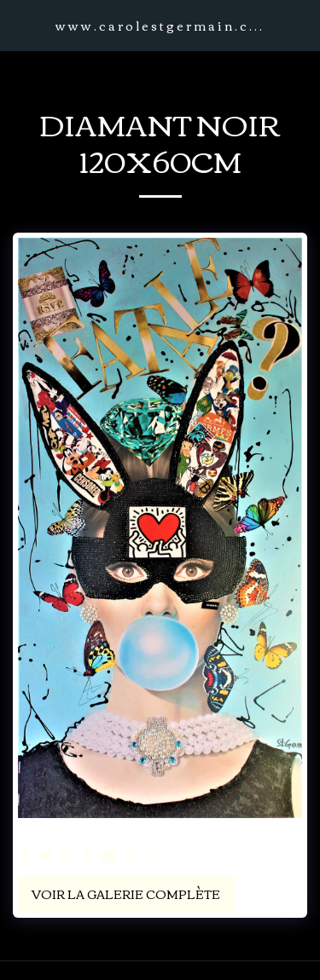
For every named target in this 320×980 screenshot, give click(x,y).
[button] (19, 24)
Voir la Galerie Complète (126, 894)
